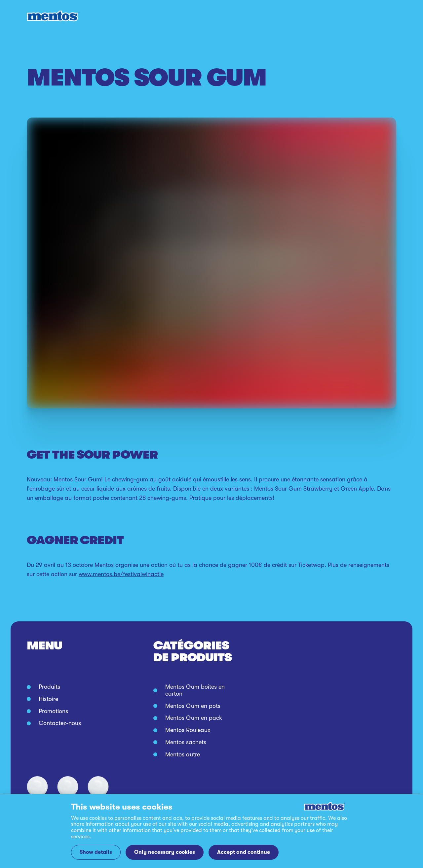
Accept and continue (244, 852)
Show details (96, 852)
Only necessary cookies (165, 852)
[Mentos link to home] (53, 16)
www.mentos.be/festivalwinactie (121, 574)
